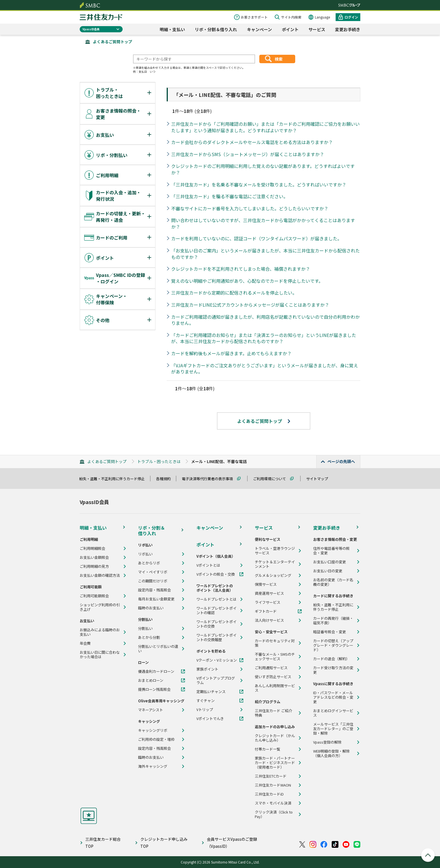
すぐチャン (206, 701)
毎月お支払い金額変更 (156, 599)
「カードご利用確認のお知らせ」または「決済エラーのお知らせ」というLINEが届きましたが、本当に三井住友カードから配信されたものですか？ (264, 338)
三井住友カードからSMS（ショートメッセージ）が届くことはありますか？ (248, 154)
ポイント (290, 29)
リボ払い (145, 554)
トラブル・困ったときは (159, 461)
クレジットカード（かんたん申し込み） (275, 738)
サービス (317, 29)
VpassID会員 (91, 29)
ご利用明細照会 (92, 548)
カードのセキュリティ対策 (275, 643)
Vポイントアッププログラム (216, 680)
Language (322, 17)
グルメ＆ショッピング (273, 575)
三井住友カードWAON (273, 785)
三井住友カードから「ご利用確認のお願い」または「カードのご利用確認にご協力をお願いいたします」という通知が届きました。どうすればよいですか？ (265, 127)
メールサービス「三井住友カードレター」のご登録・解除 (333, 729)
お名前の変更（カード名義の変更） (333, 582)
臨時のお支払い (151, 608)
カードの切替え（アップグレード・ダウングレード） (333, 645)
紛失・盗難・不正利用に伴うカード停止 (114, 479)
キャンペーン (259, 29)
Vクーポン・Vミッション (217, 660)
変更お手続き (348, 29)
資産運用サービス (269, 593)
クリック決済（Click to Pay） (274, 814)
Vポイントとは (208, 565)
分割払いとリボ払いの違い (158, 649)
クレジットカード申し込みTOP (164, 843)
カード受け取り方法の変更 (333, 670)
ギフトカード (266, 611)
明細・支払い (172, 29)
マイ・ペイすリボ (153, 572)
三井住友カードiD (269, 794)
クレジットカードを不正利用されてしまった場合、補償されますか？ (241, 269)
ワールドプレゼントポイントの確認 (216, 610)
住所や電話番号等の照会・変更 (331, 551)
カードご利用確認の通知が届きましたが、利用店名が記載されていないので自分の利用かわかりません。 (265, 320)
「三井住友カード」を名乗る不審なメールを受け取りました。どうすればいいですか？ (259, 184)
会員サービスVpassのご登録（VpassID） (232, 843)
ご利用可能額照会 (94, 596)
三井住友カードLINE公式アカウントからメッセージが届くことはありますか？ (250, 305)
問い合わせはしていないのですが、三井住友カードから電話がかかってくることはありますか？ (263, 223)
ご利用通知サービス (271, 668)
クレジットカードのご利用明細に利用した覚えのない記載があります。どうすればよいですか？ (263, 169)
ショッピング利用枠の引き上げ (100, 607)
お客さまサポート (254, 17)
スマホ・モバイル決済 (273, 803)
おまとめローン (151, 680)
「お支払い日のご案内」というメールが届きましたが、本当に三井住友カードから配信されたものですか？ (265, 254)
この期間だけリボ (153, 581)
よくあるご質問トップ (113, 42)
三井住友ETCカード (271, 776)
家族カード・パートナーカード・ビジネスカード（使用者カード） (275, 763)
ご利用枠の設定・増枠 (156, 739)
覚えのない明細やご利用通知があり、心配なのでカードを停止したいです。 (247, 281)
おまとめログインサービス (333, 713)
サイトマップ (320, 479)
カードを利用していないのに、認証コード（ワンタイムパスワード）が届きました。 (256, 238)
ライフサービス (268, 602)
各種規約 (166, 479)
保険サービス (266, 584)
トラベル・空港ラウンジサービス (275, 551)
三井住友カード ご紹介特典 (273, 713)
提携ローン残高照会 (154, 689)
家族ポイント (207, 669)
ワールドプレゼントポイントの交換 (216, 624)
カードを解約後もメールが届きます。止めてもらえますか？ (231, 353)
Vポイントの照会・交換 (216, 574)
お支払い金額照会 (94, 557)
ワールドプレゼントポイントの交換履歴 (216, 637)
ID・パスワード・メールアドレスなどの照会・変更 (333, 697)
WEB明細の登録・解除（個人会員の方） (331, 753)
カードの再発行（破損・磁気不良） (333, 621)
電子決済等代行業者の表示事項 (210, 479)
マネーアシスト (151, 710)
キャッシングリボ (153, 730)
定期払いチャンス (211, 692)
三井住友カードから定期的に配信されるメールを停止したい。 (234, 293)
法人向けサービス (269, 620)
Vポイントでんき (210, 719)
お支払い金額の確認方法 (100, 575)
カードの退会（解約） (331, 659)
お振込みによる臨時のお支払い (100, 632)
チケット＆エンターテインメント (275, 564)
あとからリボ (149, 563)
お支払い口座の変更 (330, 562)
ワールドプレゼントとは (216, 599)
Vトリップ (205, 710)
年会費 (85, 643)
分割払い (145, 628)
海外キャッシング (153, 766)
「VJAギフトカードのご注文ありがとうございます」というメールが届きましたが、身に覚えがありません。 (265, 369)
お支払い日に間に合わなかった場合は (100, 655)
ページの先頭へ (341, 461)
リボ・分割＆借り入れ (216, 29)
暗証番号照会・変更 (330, 632)
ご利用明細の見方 (94, 566)
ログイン (351, 17)
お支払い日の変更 (328, 571)
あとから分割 (149, 637)
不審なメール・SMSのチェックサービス (275, 657)
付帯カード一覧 (268, 749)
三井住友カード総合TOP (103, 843)
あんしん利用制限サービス (275, 688)
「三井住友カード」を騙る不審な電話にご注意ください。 (230, 196)
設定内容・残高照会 (154, 590)
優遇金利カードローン (156, 671)
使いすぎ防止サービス (273, 677)
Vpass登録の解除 (327, 742)
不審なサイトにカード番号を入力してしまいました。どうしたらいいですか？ (250, 208)
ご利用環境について (272, 479)
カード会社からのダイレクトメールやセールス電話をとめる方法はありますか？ (252, 142)
